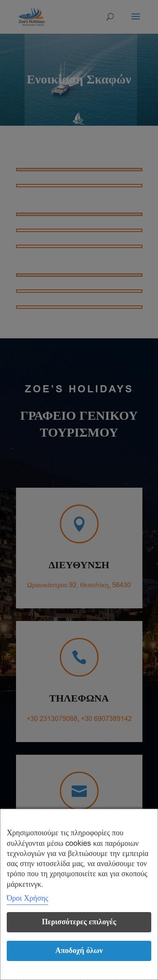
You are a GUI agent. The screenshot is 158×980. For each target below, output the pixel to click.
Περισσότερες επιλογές (79, 922)
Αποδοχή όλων (79, 951)
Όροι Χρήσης (27, 898)
